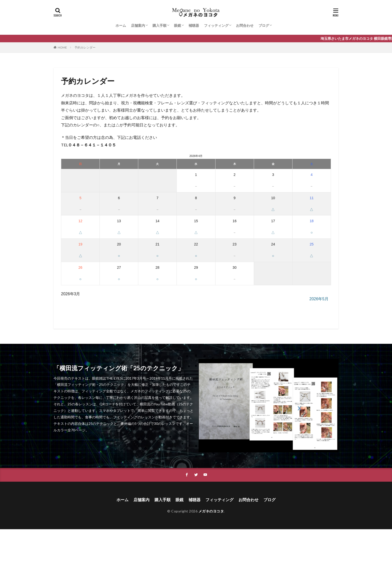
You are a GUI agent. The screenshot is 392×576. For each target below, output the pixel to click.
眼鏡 (177, 25)
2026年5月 (319, 299)
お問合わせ (245, 25)
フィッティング (216, 25)
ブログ (264, 25)
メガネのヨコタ (211, 511)
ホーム (121, 25)
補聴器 (194, 25)
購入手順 (159, 25)
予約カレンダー (85, 47)
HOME (62, 47)
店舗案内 (138, 25)
